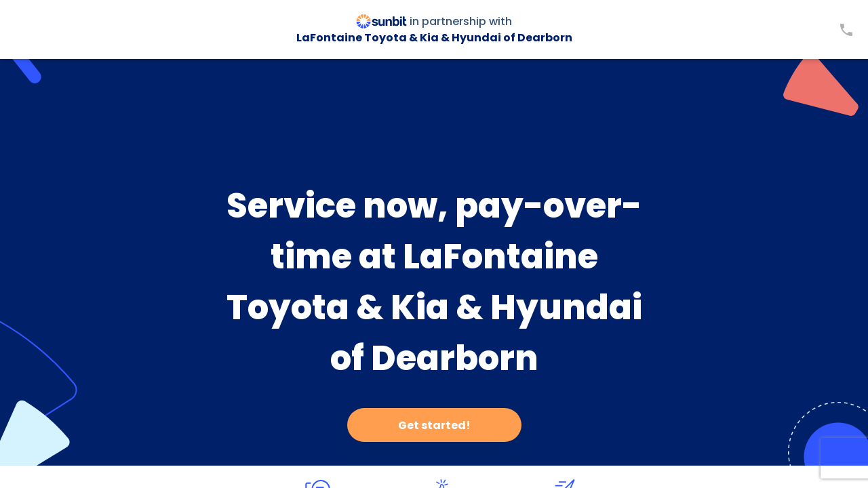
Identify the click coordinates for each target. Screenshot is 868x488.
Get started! (434, 425)
